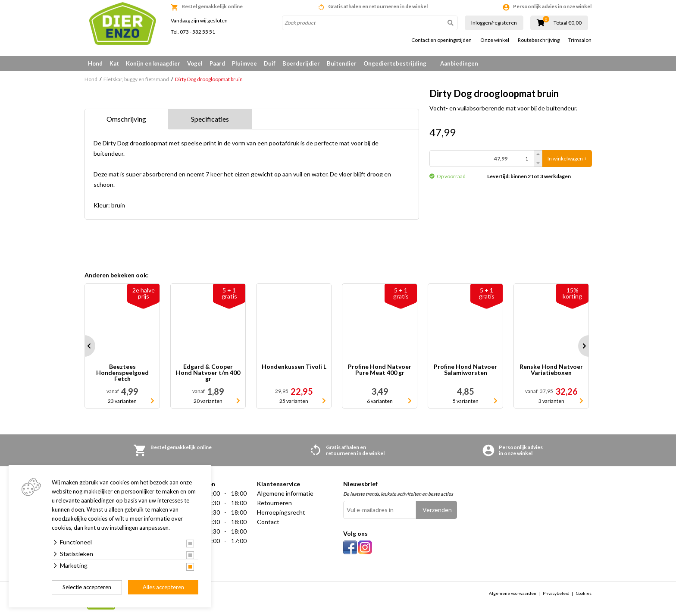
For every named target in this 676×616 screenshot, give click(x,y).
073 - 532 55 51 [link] (197, 32)
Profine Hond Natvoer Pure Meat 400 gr (380, 370)
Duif (270, 63)
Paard (217, 63)
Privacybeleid (556, 593)
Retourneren (274, 503)
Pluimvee (244, 63)
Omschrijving (126, 119)
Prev (84, 346)
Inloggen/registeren (494, 23)
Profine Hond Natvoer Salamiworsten (465, 370)
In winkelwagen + (567, 159)
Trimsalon (580, 40)
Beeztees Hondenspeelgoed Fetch (122, 373)
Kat (114, 63)
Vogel (195, 63)
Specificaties (210, 119)
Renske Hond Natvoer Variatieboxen (551, 370)
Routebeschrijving (539, 40)
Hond (95, 63)
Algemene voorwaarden (513, 593)
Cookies (584, 593)
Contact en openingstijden (441, 40)
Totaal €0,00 (568, 23)
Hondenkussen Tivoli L (294, 367)
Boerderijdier (301, 63)
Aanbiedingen (459, 63)
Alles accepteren (163, 587)
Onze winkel (495, 40)
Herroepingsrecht (281, 512)
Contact (268, 522)
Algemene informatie (285, 493)
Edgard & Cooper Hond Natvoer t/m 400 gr (208, 373)
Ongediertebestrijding (395, 63)
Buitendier (342, 63)
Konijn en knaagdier (153, 63)
